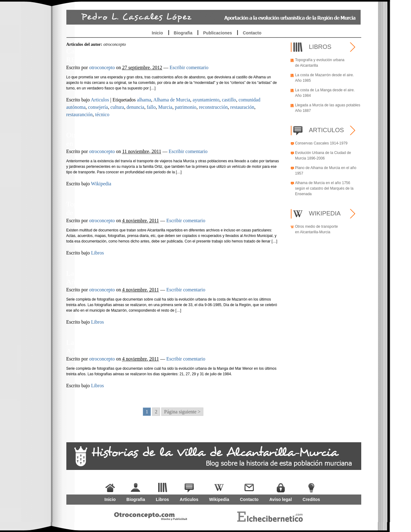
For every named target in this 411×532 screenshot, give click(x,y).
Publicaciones (217, 33)
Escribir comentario (189, 67)
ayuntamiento (206, 100)
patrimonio (186, 107)
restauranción (80, 114)
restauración (242, 107)
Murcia (165, 107)
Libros (97, 253)
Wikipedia (101, 184)
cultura (117, 107)
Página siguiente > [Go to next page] (182, 412)
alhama (144, 100)
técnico (102, 114)
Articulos (100, 100)
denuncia (135, 107)
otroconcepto (102, 67)
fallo (151, 107)
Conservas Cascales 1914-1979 (321, 143)
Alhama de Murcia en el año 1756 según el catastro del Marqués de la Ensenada (324, 188)
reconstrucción (213, 107)
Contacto (252, 33)
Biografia (183, 33)
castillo (229, 100)
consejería (98, 107)
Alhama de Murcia (172, 100)
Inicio (157, 33)
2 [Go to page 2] (156, 412)
